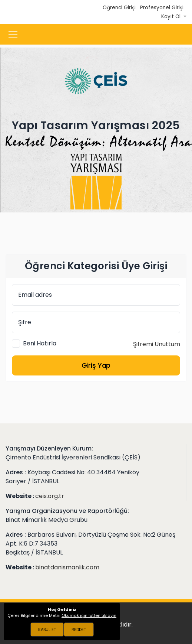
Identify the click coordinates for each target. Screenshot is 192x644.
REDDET (79, 630)
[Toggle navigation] (13, 34)
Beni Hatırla (40, 343)
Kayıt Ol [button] (172, 17)
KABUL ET (47, 630)
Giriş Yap (96, 365)
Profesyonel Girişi (162, 8)
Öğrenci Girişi (119, 8)
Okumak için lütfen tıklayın (89, 615)
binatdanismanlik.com (67, 567)
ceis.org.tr (50, 496)
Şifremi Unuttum (157, 344)
